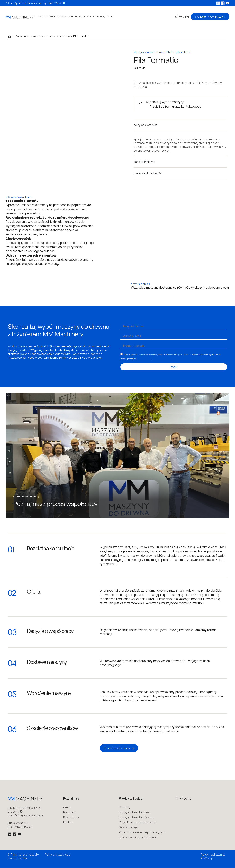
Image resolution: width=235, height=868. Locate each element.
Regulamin (52, 863)
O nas (67, 808)
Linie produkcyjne (83, 17)
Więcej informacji (144, 359)
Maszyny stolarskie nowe (31, 36)
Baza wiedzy (99, 17)
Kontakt (110, 17)
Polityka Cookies (57, 859)
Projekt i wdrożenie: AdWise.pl (213, 857)
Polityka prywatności (58, 855)
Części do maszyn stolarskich (138, 823)
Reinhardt (139, 68)
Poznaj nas (43, 17)
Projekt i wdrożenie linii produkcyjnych (142, 833)
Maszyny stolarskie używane (137, 818)
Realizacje (70, 813)
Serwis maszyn (66, 17)
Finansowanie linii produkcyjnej (138, 838)
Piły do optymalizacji (59, 36)
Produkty (54, 17)
